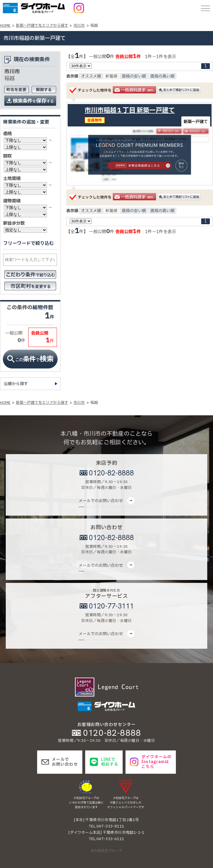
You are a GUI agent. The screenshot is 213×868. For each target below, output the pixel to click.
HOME (5, 26)
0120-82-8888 (111, 473)
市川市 (79, 26)
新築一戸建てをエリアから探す (42, 26)
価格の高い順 (162, 76)
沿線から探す (16, 384)
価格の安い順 (134, 76)
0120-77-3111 (111, 606)
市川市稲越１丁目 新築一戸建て (130, 111)
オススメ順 (91, 76)
